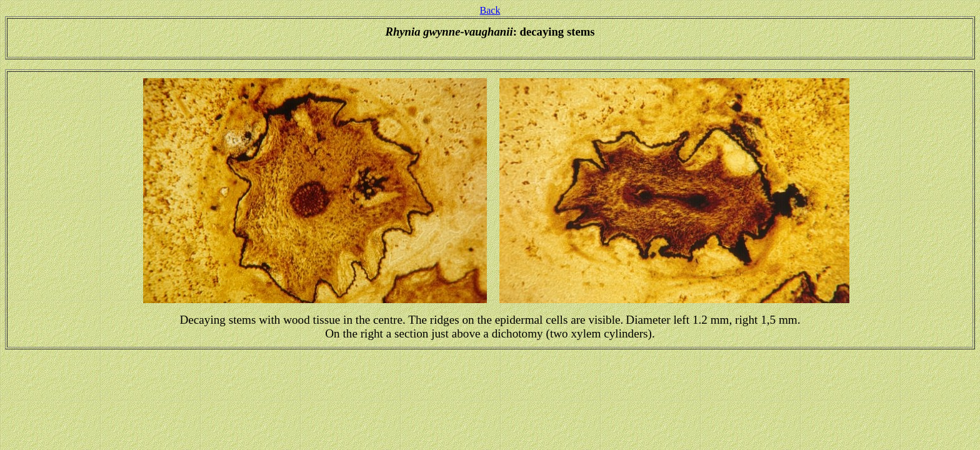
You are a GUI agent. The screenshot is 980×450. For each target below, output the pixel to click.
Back (490, 10)
